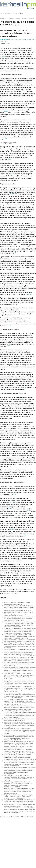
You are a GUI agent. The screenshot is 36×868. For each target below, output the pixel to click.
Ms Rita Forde (4, 40)
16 (14, 194)
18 (17, 194)
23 (31, 294)
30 (10, 509)
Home (2, 13)
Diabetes (8, 13)
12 (5, 139)
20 (15, 253)
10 (7, 116)
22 (30, 294)
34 (13, 529)
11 (9, 126)
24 (10, 325)
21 (19, 269)
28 (13, 502)
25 (24, 399)
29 (15, 502)
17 (15, 194)
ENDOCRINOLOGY (14, 18)
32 (10, 529)
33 (11, 529)
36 (22, 556)
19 (11, 238)
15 (12, 194)
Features (15, 13)
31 (35, 517)
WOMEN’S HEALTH (28, 18)
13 (7, 139)
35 (14, 529)
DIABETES (3, 18)
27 (15, 494)
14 (11, 194)
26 (14, 494)
